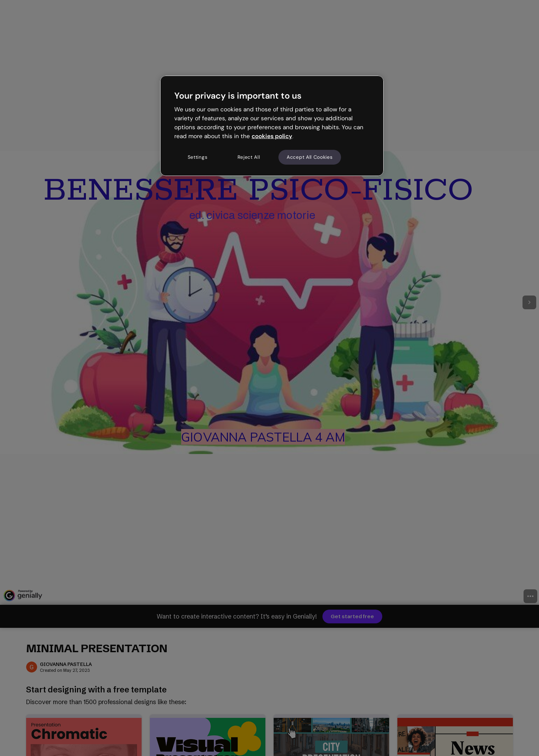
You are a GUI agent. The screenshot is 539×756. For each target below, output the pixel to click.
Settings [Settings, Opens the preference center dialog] (198, 157)
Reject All (249, 157)
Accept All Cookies (310, 157)
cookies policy (272, 136)
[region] (272, 126)
